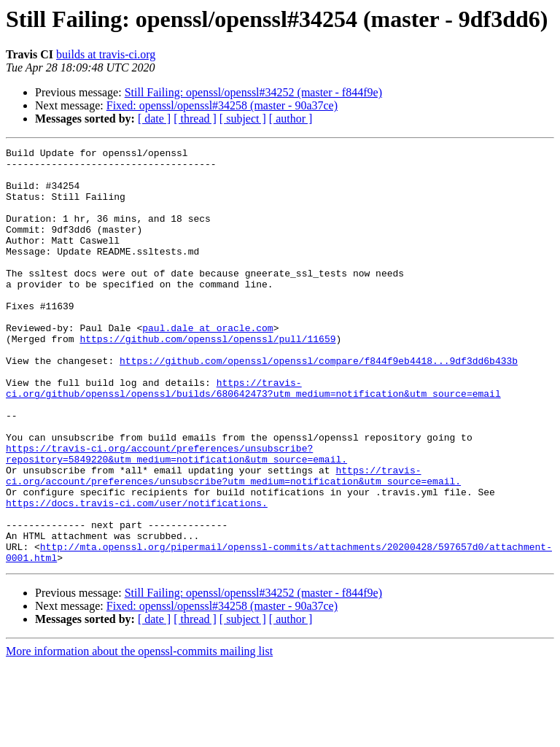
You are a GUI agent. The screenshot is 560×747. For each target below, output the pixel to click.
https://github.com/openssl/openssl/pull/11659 (207, 378)
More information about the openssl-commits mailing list (139, 734)
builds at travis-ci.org (106, 54)
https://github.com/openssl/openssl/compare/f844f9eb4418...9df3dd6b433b (319, 404)
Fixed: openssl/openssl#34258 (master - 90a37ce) (222, 105)
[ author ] (291, 119)
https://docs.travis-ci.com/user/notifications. (137, 575)
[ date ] (154, 119)
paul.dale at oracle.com (207, 365)
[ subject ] (243, 119)
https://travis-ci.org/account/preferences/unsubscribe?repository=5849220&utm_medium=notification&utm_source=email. (176, 516)
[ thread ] (195, 119)
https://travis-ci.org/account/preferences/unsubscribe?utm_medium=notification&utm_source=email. (233, 542)
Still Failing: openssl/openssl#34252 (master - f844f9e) (253, 92)
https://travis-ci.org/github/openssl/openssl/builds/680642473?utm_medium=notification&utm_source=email (253, 437)
